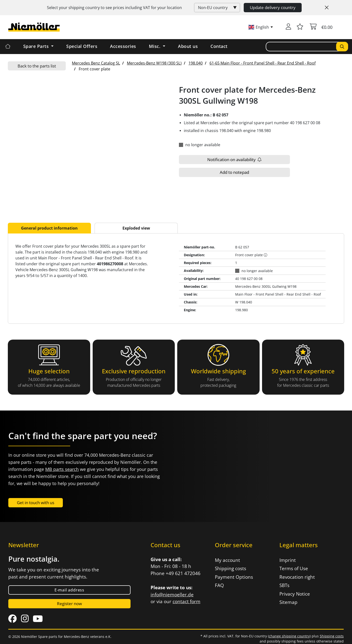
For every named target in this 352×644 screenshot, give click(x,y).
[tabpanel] (176, 278)
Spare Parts (37, 46)
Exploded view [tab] (136, 228)
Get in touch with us (36, 503)
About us (188, 46)
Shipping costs (231, 568)
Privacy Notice (295, 594)
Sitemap (288, 602)
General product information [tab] (49, 228)
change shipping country (289, 636)
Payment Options (234, 577)
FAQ (219, 585)
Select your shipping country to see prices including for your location (114, 8)
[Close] (327, 8)
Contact (219, 46)
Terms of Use (294, 568)
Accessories (123, 46)
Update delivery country (273, 7)
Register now (69, 604)
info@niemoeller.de (172, 595)
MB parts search (62, 469)
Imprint (288, 560)
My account (227, 560)
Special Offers (82, 46)
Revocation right (297, 577)
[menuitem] (96, 63)
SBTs (284, 585)
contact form (187, 601)
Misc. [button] (155, 46)
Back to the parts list (37, 66)
